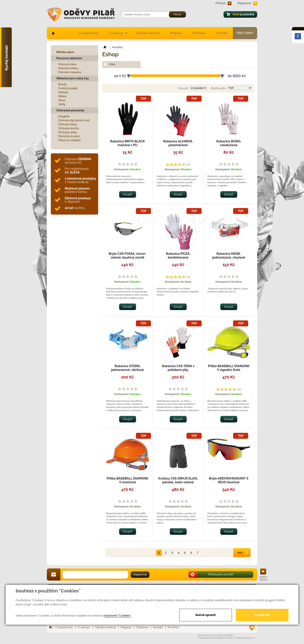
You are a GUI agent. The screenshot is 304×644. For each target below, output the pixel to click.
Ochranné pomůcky (70, 110)
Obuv (62, 100)
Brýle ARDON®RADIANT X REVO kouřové (229, 480)
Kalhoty (63, 92)
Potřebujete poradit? (221, 574)
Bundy (63, 84)
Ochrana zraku (68, 132)
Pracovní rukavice (70, 72)
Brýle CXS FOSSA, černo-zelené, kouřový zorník (128, 256)
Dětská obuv (65, 52)
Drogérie (64, 116)
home (53, 33)
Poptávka (199, 33)
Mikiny (63, 96)
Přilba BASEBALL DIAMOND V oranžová (128, 480)
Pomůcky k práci (69, 136)
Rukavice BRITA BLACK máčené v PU (128, 143)
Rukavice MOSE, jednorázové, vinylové (229, 256)
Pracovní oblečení (69, 58)
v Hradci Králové (80, 180)
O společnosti (89, 33)
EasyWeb (228, 635)
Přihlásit (221, 3)
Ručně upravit (205, 615)
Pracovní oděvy (68, 68)
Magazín (176, 33)
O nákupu (116, 33)
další (240, 553)
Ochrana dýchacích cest (74, 120)
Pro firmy (245, 33)
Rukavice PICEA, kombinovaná (178, 256)
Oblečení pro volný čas (73, 78)
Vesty (62, 104)
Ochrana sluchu (69, 128)
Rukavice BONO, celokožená (229, 143)
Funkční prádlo (68, 88)
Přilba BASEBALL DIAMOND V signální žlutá (229, 368)
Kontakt (222, 33)
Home (51, 627)
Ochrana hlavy (68, 124)
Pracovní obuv (68, 64)
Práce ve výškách (70, 140)
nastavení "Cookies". (117, 616)
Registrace (244, 3)
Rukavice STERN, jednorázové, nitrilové (127, 368)
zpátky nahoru (263, 578)
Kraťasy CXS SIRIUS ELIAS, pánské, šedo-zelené (178, 480)
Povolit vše (262, 615)
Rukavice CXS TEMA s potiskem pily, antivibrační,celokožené (178, 370)
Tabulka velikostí (148, 33)
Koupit (128, 194)
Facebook (298, 36)
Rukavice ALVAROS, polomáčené (178, 143)
